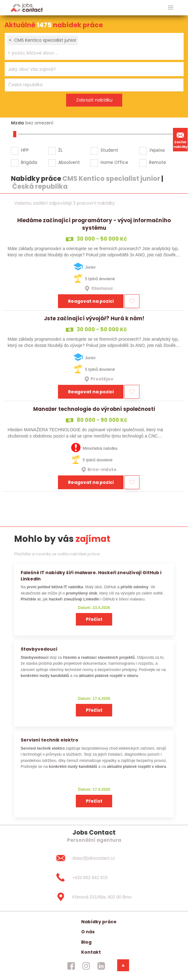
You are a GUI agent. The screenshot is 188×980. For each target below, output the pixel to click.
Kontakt (91, 952)
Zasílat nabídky (180, 139)
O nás (88, 932)
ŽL (60, 150)
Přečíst (94, 619)
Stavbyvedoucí (39, 649)
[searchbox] (90, 53)
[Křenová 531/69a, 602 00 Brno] (94, 897)
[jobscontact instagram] (86, 966)
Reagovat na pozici (91, 301)
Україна (157, 150)
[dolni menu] (123, 965)
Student (109, 150)
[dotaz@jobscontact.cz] (94, 858)
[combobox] (94, 46)
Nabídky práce (99, 922)
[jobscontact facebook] (71, 966)
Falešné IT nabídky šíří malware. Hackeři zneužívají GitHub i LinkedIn (91, 576)
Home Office (114, 162)
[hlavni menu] (171, 8)
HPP (25, 150)
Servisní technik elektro (50, 740)
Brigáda (29, 162)
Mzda (17, 123)
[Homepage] (27, 7)
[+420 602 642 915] (94, 878)
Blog (86, 942)
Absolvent (69, 162)
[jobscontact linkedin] (101, 966)
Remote (158, 162)
